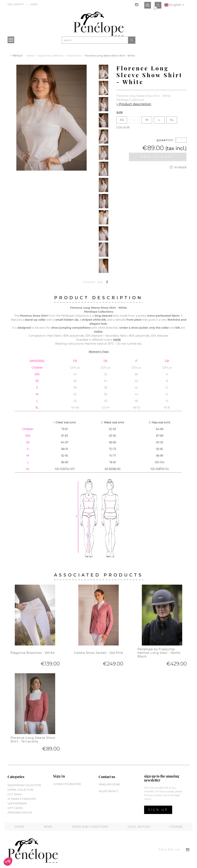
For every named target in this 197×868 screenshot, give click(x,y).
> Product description (134, 104)
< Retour (17, 56)
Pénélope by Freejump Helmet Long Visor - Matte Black (159, 653)
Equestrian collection (24, 785)
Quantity (165, 140)
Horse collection (20, 790)
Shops (34, 4)
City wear (15, 794)
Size (120, 112)
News (48, 827)
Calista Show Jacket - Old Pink (99, 653)
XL (172, 120)
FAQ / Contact (16, 4)
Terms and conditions (90, 827)
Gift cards (15, 808)
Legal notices (139, 827)
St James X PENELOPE (22, 799)
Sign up (158, 810)
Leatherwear (17, 803)
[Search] (95, 40)
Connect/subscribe (67, 784)
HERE (117, 340)
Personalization (20, 813)
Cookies (176, 827)
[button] (8, 862)
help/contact (108, 791)
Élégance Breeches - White (33, 653)
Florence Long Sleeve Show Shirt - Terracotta (33, 740)
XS (122, 120)
